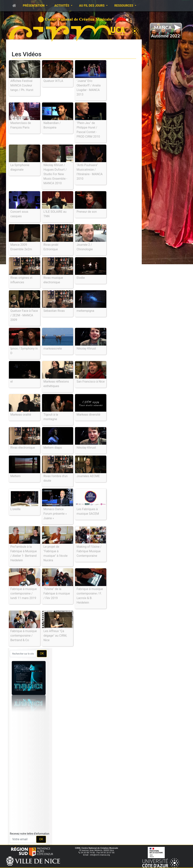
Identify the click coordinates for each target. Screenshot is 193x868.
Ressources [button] (124, 6)
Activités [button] (62, 6)
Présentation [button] (34, 6)
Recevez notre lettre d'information (29, 834)
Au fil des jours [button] (92, 6)
